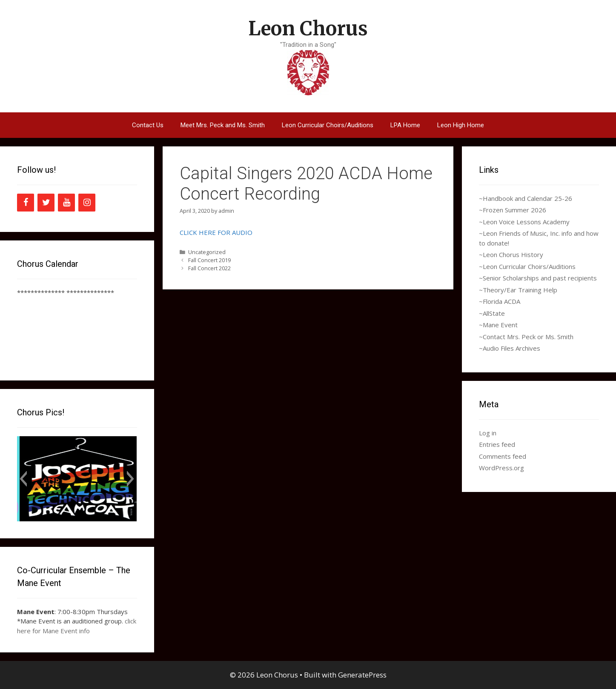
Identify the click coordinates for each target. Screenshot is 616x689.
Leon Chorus (308, 29)
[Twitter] (46, 203)
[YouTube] (66, 203)
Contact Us (148, 125)
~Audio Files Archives (510, 348)
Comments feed (503, 456)
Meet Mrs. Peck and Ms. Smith (223, 125)
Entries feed (497, 444)
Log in (488, 433)
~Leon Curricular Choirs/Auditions (527, 266)
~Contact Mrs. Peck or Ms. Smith (526, 337)
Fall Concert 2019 (209, 260)
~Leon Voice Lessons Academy (524, 222)
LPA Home (405, 125)
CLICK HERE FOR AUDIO (216, 232)
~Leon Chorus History (511, 254)
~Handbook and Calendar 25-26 (526, 198)
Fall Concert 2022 (209, 268)
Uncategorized (207, 252)
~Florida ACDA (500, 301)
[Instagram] (87, 203)
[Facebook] (26, 203)
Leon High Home (461, 125)
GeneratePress (362, 675)
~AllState (492, 313)
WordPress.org (501, 468)
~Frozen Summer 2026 (513, 210)
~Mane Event (498, 325)
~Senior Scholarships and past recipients (538, 278)
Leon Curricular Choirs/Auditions (328, 125)
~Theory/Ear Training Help (518, 290)
